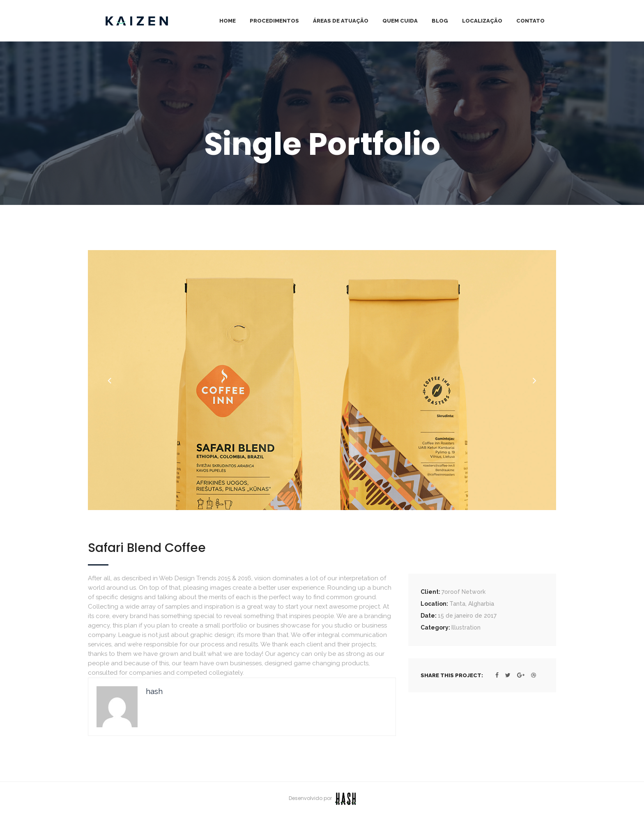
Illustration (466, 628)
